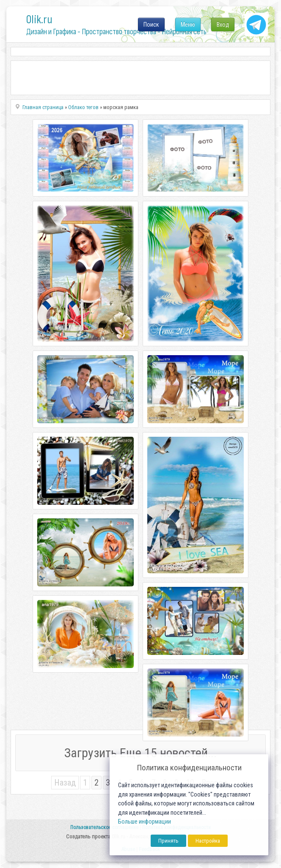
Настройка (208, 841)
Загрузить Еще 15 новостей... (140, 753)
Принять (168, 841)
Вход (223, 25)
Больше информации (145, 822)
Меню (188, 25)
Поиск (151, 25)
